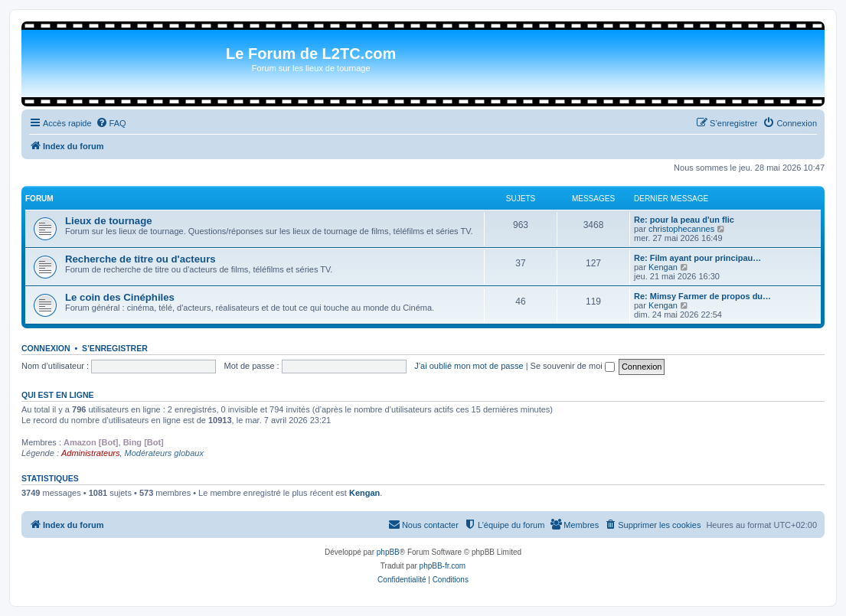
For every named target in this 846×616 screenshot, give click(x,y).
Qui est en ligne (58, 395)
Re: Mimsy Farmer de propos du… (702, 296)
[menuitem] (111, 123)
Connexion (46, 348)
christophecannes (681, 229)
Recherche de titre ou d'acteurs (140, 259)
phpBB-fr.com (443, 566)
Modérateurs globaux (164, 453)
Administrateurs (90, 453)
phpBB (388, 552)
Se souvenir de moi (573, 366)
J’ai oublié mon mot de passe (469, 366)
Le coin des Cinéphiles (120, 297)
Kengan (663, 267)
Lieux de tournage (109, 221)
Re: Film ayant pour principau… (697, 258)
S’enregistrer (115, 348)
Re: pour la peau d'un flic (684, 220)
